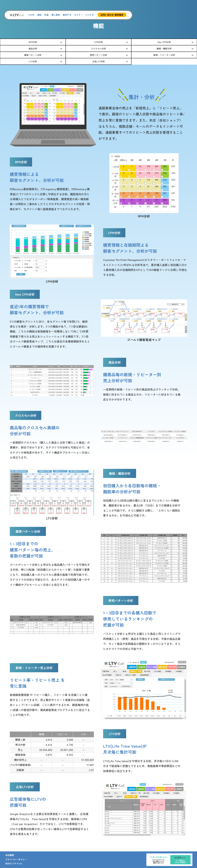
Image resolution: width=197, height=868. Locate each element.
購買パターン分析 (33, 55)
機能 (39, 15)
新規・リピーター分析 (164, 55)
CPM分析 (99, 42)
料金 (46, 15)
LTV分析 (33, 61)
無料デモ (67, 15)
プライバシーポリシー (16, 859)
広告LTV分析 (99, 61)
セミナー (78, 15)
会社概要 (10, 855)
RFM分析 (33, 42)
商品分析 (33, 48)
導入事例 (56, 15)
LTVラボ (90, 15)
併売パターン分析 (98, 55)
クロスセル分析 (98, 48)
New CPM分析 (164, 42)
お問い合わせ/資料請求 (112, 15)
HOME (31, 15)
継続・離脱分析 (164, 48)
